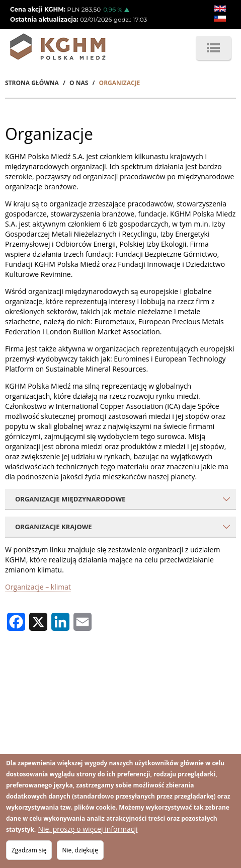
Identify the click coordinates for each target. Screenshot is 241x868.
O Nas (79, 83)
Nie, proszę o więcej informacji (88, 829)
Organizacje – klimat (38, 587)
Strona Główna (32, 83)
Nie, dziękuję (80, 851)
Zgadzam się (29, 851)
